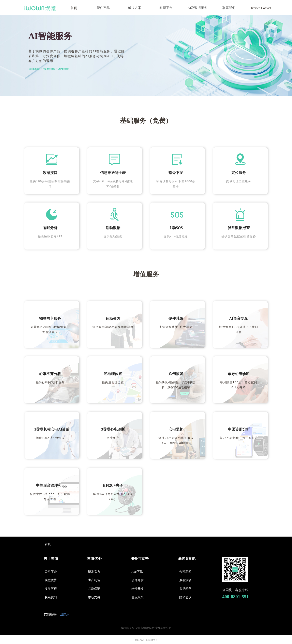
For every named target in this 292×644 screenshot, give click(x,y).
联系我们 (229, 8)
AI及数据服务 (197, 8)
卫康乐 (65, 614)
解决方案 (135, 8)
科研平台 (166, 8)
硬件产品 (103, 8)
